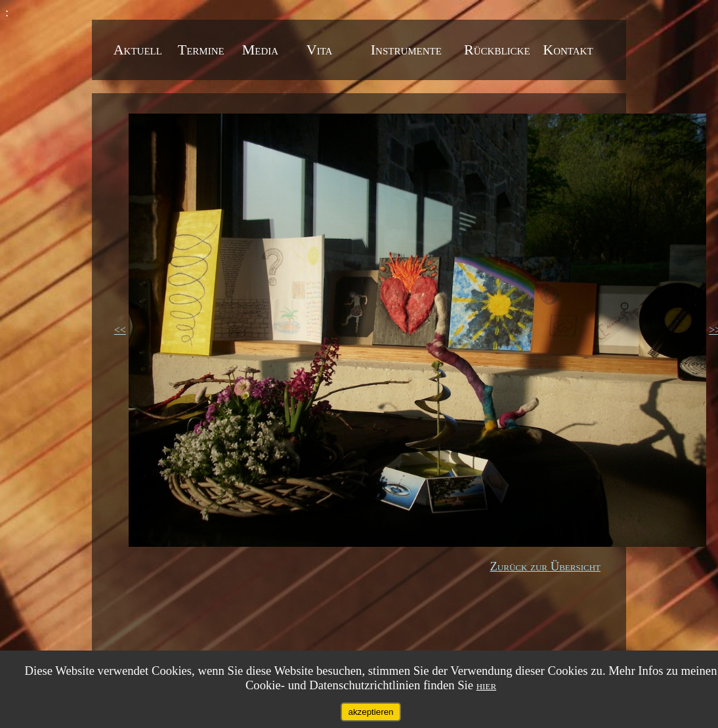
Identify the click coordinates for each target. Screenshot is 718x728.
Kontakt (568, 50)
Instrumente (408, 50)
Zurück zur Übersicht (545, 566)
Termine (203, 50)
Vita (321, 50)
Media (262, 50)
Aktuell (140, 50)
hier (486, 685)
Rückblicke (499, 50)
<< (120, 330)
